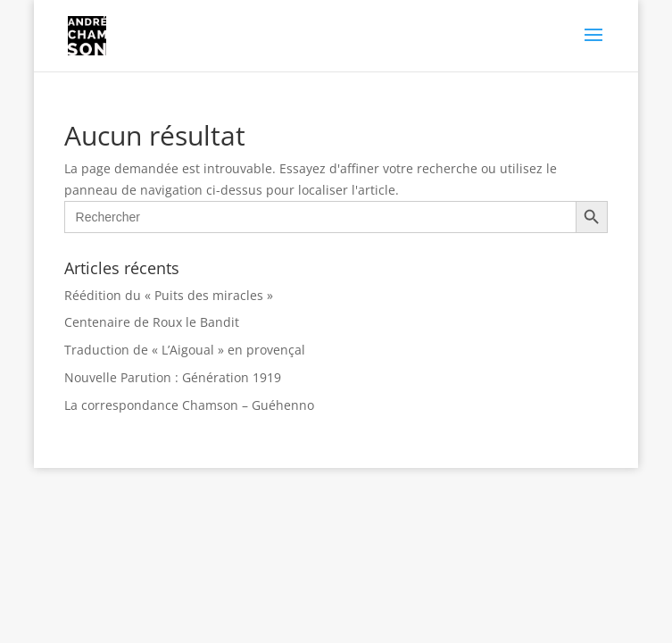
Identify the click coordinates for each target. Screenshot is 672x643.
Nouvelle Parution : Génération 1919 (173, 377)
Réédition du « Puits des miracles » (169, 295)
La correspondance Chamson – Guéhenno (189, 405)
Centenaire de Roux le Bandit (152, 322)
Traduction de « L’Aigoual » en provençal (185, 350)
